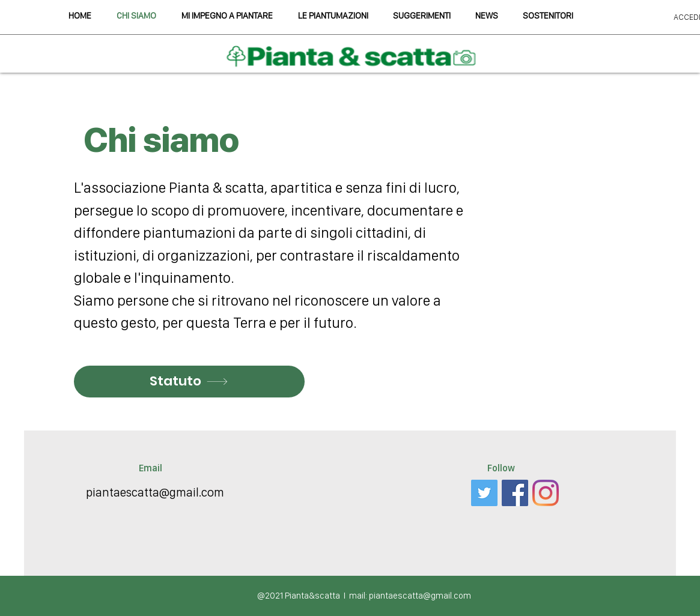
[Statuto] (189, 382)
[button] (422, 16)
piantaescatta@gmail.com (155, 492)
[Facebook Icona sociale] (515, 493)
